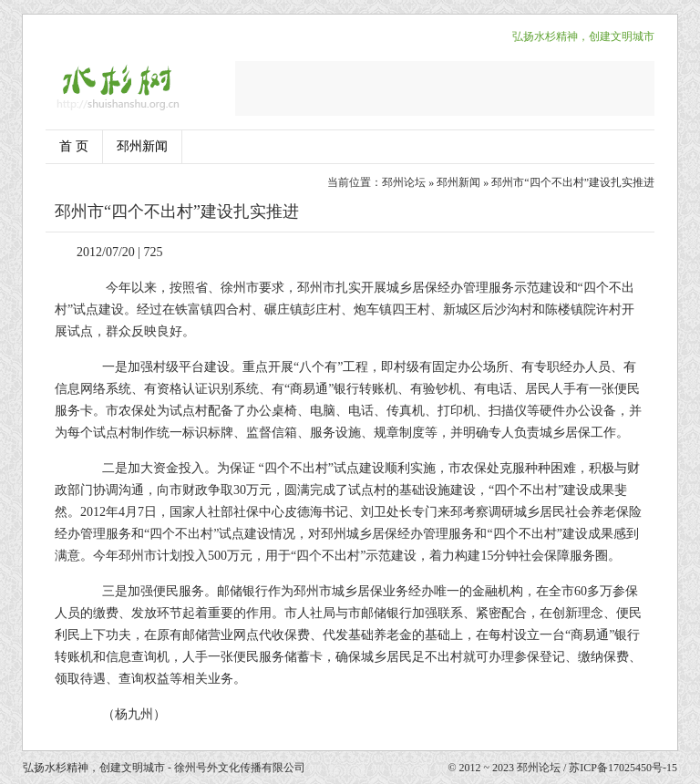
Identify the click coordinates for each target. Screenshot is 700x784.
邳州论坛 (404, 182)
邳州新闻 (142, 146)
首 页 (74, 146)
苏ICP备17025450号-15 (623, 768)
